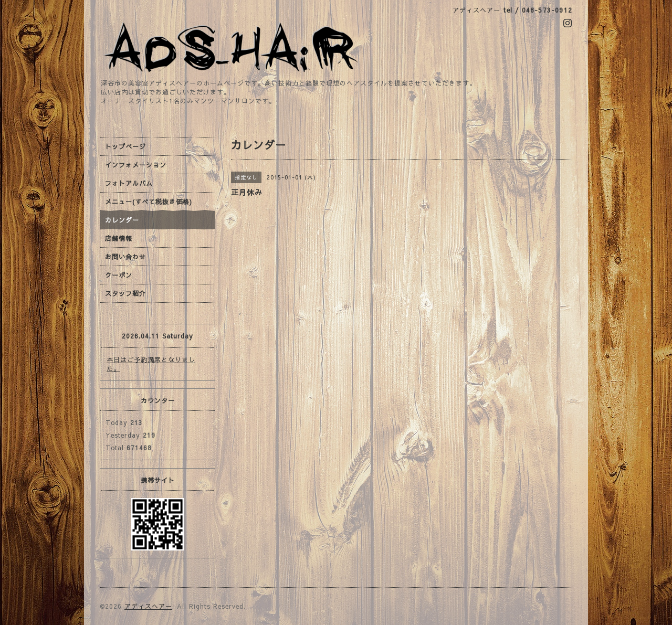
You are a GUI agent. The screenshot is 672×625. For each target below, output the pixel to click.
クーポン (119, 275)
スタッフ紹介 (125, 293)
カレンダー (122, 220)
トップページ (125, 146)
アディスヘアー (148, 606)
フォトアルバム (129, 183)
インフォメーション (136, 165)
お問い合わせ (125, 257)
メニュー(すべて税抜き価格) (149, 202)
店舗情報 (119, 238)
